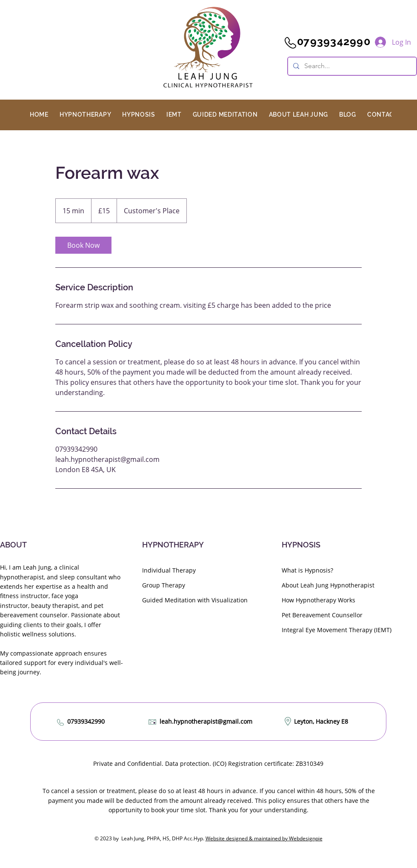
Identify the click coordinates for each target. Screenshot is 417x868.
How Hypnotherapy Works (318, 600)
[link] (83, 245)
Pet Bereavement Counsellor (322, 615)
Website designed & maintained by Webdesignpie (264, 838)
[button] (85, 115)
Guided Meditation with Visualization (195, 600)
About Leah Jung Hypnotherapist (328, 585)
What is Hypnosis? (307, 570)
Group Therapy (164, 585)
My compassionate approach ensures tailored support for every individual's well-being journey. (61, 663)
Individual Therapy (169, 570)
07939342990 (86, 721)
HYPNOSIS (301, 545)
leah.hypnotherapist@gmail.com (206, 721)
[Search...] (351, 66)
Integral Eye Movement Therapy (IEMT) (337, 630)
